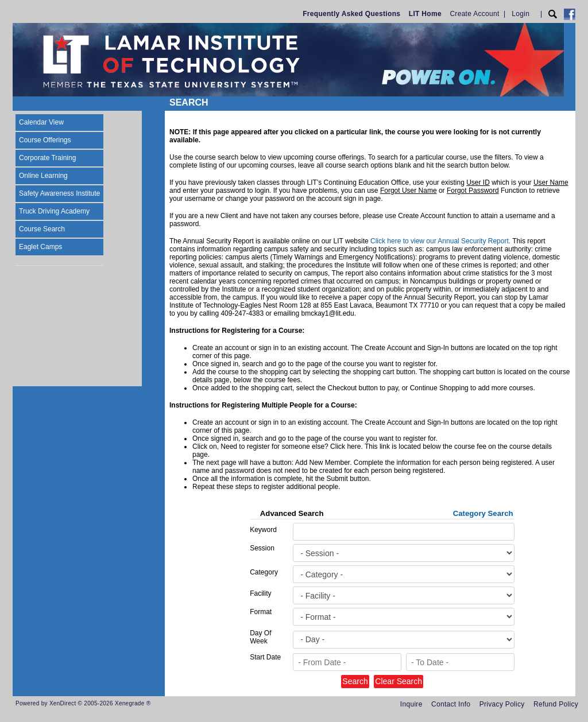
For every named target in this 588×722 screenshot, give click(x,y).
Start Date (265, 657)
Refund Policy (556, 704)
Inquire (411, 704)
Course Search (42, 229)
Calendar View (41, 122)
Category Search (483, 513)
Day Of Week (260, 637)
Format (261, 612)
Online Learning (43, 176)
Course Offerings (45, 140)
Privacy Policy (502, 704)
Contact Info (451, 704)
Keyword (263, 530)
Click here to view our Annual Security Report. (440, 241)
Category (264, 572)
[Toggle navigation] (24, 104)
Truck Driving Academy (54, 211)
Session (262, 548)
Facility (260, 593)
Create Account (474, 14)
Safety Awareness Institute (59, 193)
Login (521, 14)
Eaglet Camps (40, 247)
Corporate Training (47, 158)
